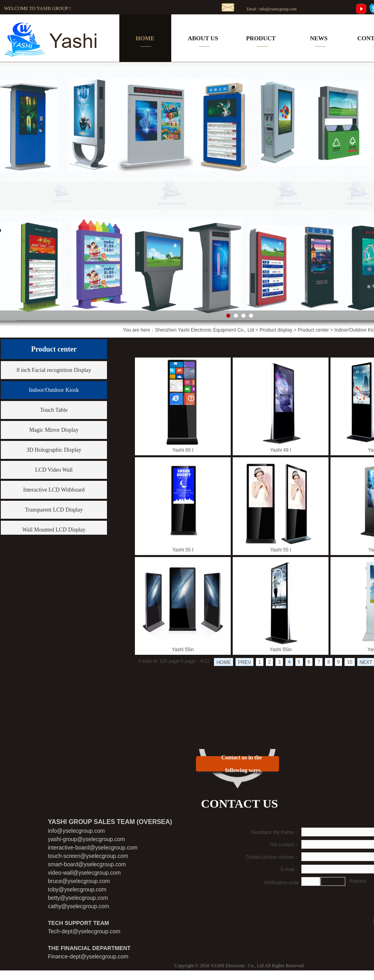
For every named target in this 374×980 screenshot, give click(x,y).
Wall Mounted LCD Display (54, 530)
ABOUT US (203, 38)
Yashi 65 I (183, 450)
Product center (313, 330)
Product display (276, 330)
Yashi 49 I (281, 450)
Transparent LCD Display (54, 510)
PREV (244, 662)
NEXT (366, 662)
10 (349, 662)
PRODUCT (261, 38)
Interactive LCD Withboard (54, 490)
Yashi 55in (183, 650)
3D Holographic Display (54, 450)
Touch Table (54, 410)
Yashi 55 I (183, 550)
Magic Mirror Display (54, 430)
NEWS (319, 38)
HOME (145, 38)
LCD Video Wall (54, 470)
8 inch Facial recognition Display (54, 370)
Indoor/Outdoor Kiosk (54, 390)
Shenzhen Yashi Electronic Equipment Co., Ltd (204, 330)
